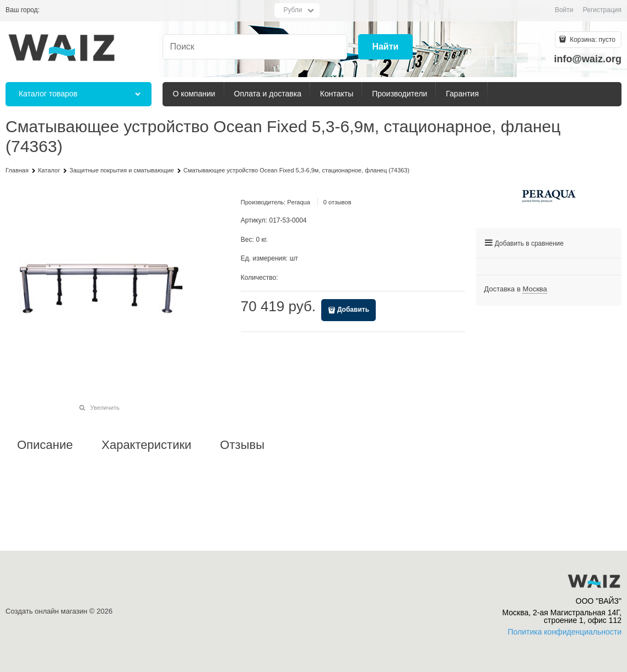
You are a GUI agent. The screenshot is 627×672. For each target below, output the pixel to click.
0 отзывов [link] (337, 202)
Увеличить (105, 408)
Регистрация (602, 10)
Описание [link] (45, 445)
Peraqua (299, 202)
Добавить (353, 310)
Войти (564, 10)
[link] (534, 289)
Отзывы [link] (242, 445)
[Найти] (385, 47)
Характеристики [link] (146, 445)
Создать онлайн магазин (46, 611)
